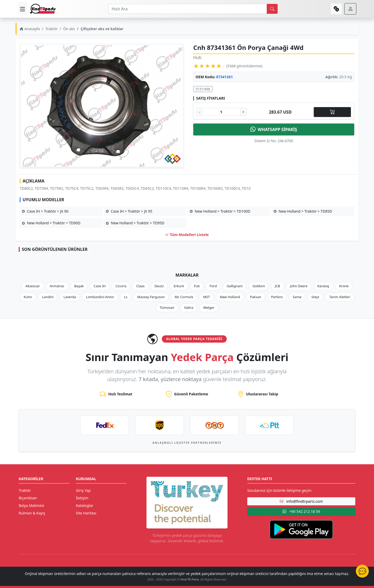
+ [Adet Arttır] (243, 112)
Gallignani (235, 286)
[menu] (23, 9)
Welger (209, 308)
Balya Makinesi (31, 505)
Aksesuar (33, 286)
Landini (48, 297)
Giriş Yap (83, 490)
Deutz (159, 286)
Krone (344, 286)
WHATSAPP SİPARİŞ (274, 129)
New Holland (230, 297)
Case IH (100, 286)
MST (206, 297)
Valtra (189, 308)
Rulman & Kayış (32, 513)
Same (297, 297)
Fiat (197, 286)
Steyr (315, 297)
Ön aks (69, 29)
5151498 (203, 89)
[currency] (336, 9)
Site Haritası (86, 513)
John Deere (299, 286)
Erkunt (179, 286)
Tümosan (167, 308)
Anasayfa (30, 29)
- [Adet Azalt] (200, 112)
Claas (140, 286)
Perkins (277, 297)
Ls (126, 297)
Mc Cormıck (184, 297)
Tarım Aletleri (340, 297)
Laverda (70, 297)
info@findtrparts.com (301, 501)
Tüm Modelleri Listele (187, 235)
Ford (213, 286)
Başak (79, 286)
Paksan (256, 297)
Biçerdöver (28, 498)
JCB (277, 286)
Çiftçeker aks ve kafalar (102, 29)
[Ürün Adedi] (221, 112)
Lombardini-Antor (100, 297)
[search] (272, 9)
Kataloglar (85, 505)
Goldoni (259, 286)
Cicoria (121, 286)
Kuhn (28, 297)
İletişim (82, 498)
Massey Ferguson (151, 297)
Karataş (323, 286)
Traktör (52, 29)
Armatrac (57, 286)
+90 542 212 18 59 (301, 511)
